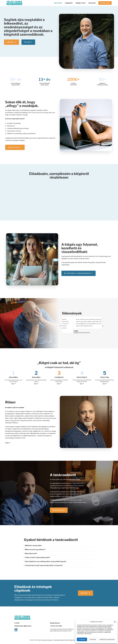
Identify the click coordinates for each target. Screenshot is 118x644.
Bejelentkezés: (55, 623)
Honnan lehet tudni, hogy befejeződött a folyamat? (44, 565)
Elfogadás (82, 639)
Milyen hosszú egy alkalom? (35, 549)
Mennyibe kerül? (31, 553)
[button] (115, 622)
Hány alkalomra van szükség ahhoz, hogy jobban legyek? (46, 561)
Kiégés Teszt (81, 3)
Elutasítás (93, 639)
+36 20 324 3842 (56, 626)
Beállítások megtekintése (107, 639)
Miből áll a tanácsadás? (33, 546)
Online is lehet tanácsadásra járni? (38, 557)
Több (13, 384)
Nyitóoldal (58, 3)
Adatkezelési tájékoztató (23, 626)
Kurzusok (92, 3)
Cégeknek (69, 3)
